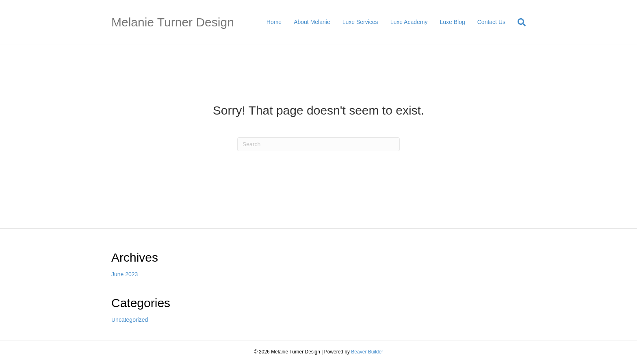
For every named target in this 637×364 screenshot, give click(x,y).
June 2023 (125, 274)
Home (274, 22)
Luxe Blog (452, 22)
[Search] (519, 22)
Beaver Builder (367, 352)
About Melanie (312, 22)
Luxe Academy (409, 22)
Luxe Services (360, 22)
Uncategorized (130, 320)
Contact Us (491, 22)
